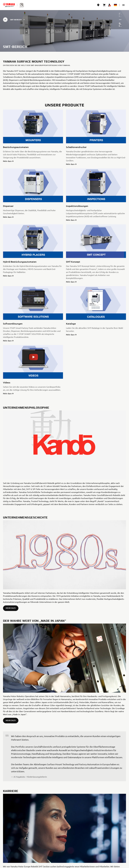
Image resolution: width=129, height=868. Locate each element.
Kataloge (71, 324)
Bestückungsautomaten (16, 147)
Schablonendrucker (76, 147)
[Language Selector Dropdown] (115, 5)
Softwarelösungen (13, 324)
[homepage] (9, 5)
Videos (7, 382)
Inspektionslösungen (77, 206)
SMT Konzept (73, 262)
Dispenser (8, 206)
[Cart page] (104, 5)
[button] (123, 5)
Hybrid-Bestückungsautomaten (20, 262)
